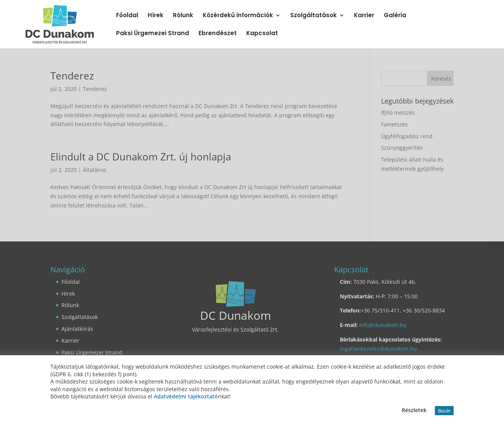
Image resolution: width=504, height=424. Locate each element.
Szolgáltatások (313, 16)
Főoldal (127, 16)
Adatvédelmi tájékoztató (186, 396)
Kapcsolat (262, 34)
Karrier (364, 16)
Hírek (156, 16)
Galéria (395, 16)
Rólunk (183, 16)
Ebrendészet (218, 34)
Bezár (444, 411)
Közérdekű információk (238, 16)
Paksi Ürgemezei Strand (153, 34)
